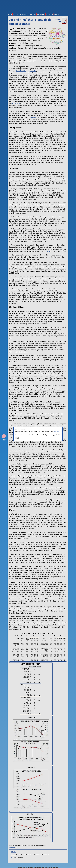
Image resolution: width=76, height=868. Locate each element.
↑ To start (13, 852)
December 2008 (60, 21)
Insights (57, 14)
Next (12, 858)
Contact (16, 14)
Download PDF (13, 847)
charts (30, 118)
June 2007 (33, 71)
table (46, 251)
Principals (23, 14)
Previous (13, 855)
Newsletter (41, 14)
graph (14, 104)
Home (10, 14)
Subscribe (50, 14)
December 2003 (21, 71)
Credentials (32, 14)
